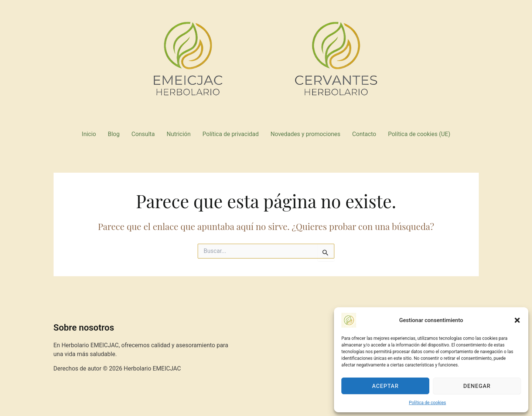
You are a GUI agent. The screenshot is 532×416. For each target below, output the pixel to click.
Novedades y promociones (305, 134)
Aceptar (385, 386)
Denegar (477, 386)
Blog (114, 134)
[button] (517, 320)
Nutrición (179, 134)
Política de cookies (428, 403)
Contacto (364, 134)
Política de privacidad (231, 134)
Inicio (89, 134)
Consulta (143, 134)
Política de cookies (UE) (419, 134)
